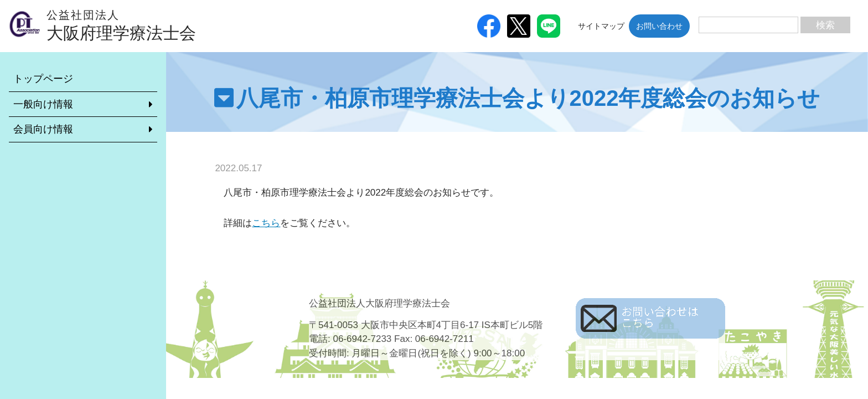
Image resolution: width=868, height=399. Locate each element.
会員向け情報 (43, 129)
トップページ (43, 79)
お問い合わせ (659, 26)
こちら (266, 223)
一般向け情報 (43, 104)
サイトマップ (601, 26)
